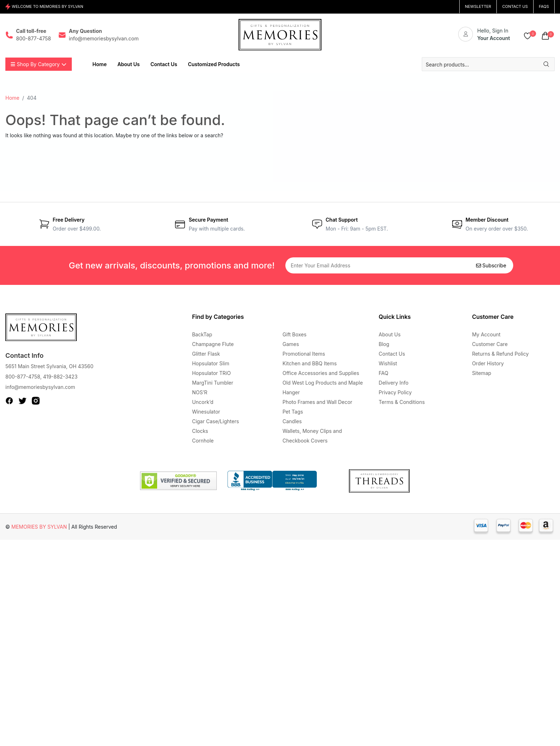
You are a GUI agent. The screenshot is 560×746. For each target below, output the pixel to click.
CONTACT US (515, 6)
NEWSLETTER (478, 6)
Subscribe (491, 265)
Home (12, 98)
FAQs (544, 6)
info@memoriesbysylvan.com (40, 387)
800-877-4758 (23, 377)
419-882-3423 (60, 377)
